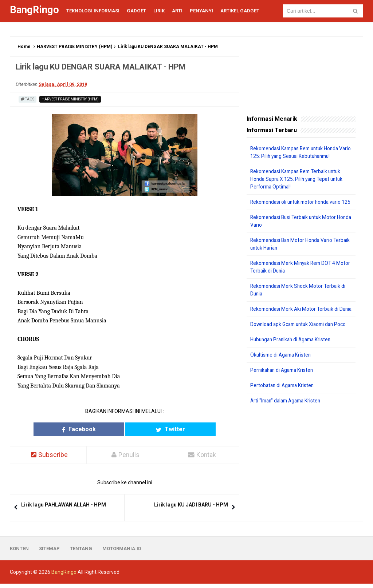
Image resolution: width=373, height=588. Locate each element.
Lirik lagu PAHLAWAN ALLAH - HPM (64, 505)
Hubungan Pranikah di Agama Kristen (293, 355)
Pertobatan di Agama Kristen (284, 401)
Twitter (153, 429)
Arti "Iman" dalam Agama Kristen (288, 416)
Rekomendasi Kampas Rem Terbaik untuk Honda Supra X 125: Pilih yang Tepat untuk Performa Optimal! (299, 179)
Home (24, 47)
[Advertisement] (301, 473)
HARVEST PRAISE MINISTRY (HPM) (74, 47)
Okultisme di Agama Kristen (282, 370)
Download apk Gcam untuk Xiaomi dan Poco (301, 339)
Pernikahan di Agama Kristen (284, 385)
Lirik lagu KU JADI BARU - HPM (191, 505)
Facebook (96, 429)
